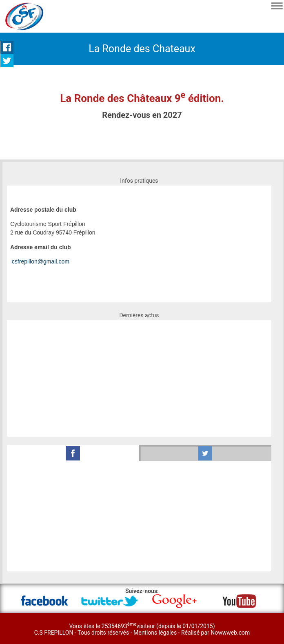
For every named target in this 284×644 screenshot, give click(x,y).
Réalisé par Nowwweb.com (215, 633)
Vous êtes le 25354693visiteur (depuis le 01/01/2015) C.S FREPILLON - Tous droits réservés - (125, 629)
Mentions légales (156, 633)
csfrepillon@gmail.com (41, 261)
